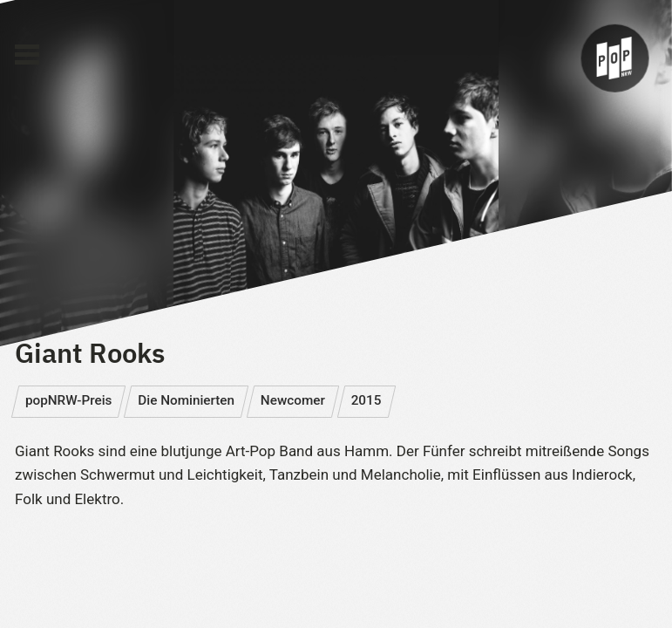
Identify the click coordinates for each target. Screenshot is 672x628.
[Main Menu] (27, 55)
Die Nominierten (186, 400)
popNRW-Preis (69, 400)
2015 (367, 400)
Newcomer (293, 400)
